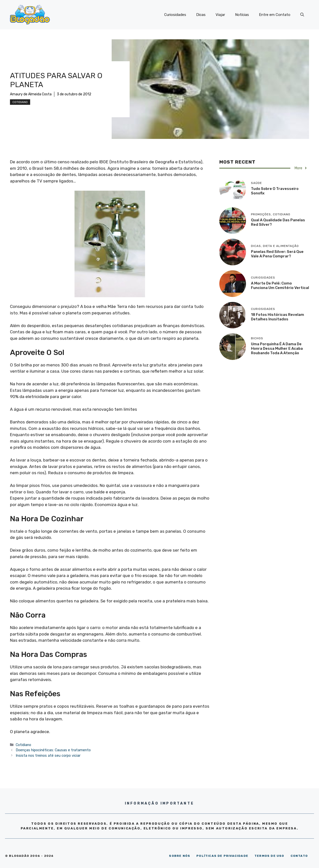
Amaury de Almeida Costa (31, 94)
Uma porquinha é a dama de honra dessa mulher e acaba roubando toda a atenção (277, 348)
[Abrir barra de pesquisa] (302, 15)
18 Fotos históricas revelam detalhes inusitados (278, 317)
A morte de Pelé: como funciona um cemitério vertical (280, 286)
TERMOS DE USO (269, 856)
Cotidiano (20, 102)
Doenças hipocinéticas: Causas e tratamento (53, 750)
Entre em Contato (275, 15)
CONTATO (299, 856)
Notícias (242, 15)
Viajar (220, 15)
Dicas (201, 15)
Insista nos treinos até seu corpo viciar (48, 755)
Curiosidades (175, 15)
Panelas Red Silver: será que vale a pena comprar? (277, 254)
